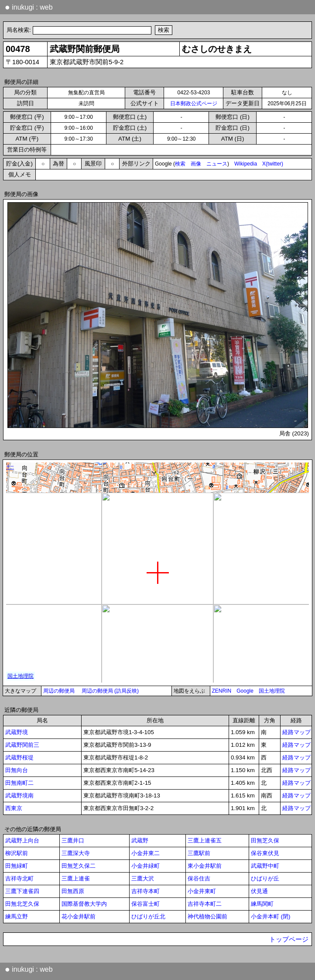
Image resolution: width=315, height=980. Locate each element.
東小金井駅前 (205, 866)
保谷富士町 (146, 904)
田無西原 (73, 891)
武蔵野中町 (265, 866)
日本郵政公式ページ (194, 104)
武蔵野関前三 (22, 745)
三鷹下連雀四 (22, 891)
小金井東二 (146, 853)
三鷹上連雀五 (205, 840)
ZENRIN (222, 691)
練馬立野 (17, 916)
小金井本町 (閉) (271, 916)
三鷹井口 (73, 840)
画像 (196, 164)
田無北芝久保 (22, 904)
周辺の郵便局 (59, 691)
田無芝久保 (265, 840)
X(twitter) (273, 164)
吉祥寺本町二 (205, 904)
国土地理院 (272, 691)
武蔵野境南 (19, 795)
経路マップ (296, 732)
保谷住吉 (199, 878)
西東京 (14, 808)
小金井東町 (202, 891)
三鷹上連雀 (76, 878)
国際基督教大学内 (84, 904)
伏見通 (259, 891)
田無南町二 (19, 783)
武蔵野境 (17, 732)
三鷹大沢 (143, 878)
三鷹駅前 (199, 853)
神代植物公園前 (207, 916)
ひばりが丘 (265, 878)
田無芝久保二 (79, 866)
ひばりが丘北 (148, 916)
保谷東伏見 (265, 853)
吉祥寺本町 (146, 891)
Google (245, 691)
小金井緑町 (146, 866)
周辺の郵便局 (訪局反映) (110, 691)
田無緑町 (17, 866)
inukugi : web (29, 7)
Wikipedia (246, 164)
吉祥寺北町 (19, 878)
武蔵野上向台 (22, 840)
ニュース (217, 164)
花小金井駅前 (79, 916)
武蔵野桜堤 (19, 757)
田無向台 (17, 770)
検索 (180, 164)
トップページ (289, 939)
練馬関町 (262, 904)
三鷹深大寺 (76, 853)
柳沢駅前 (17, 853)
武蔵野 (140, 840)
